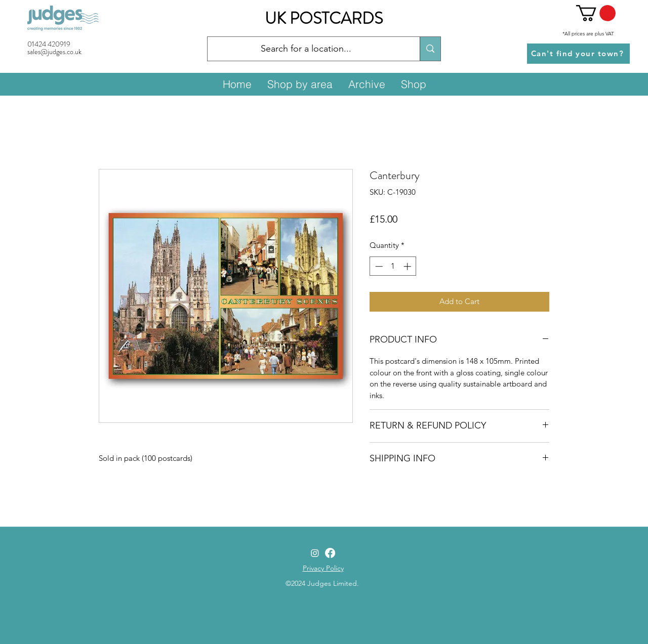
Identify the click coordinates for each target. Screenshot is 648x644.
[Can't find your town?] (578, 54)
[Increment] (408, 266)
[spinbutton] (393, 266)
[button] (596, 13)
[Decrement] (378, 266)
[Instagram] (315, 553)
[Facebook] (330, 553)
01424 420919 (49, 44)
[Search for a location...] (306, 49)
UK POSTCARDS (324, 18)
